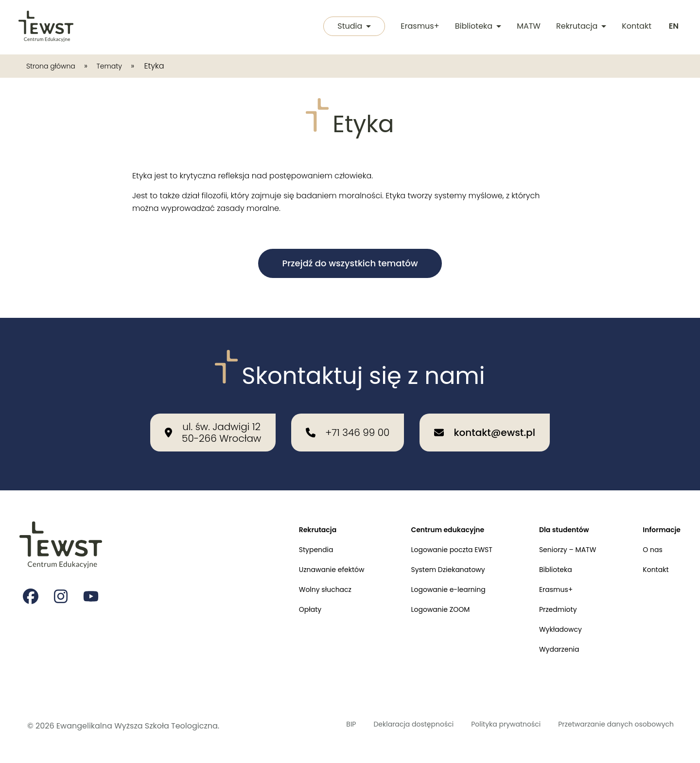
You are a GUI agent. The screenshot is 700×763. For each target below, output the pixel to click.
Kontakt (635, 27)
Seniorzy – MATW (558, 536)
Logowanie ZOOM (420, 603)
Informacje (659, 514)
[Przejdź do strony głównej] (47, 27)
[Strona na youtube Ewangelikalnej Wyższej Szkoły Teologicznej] (93, 582)
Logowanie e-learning (429, 581)
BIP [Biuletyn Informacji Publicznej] (306, 726)
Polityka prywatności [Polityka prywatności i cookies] (482, 726)
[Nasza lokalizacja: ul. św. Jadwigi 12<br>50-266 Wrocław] (213, 416)
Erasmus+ (418, 27)
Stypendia (284, 536)
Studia (350, 27)
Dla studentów (554, 514)
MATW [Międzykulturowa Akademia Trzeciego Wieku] (527, 27)
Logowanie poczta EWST (432, 536)
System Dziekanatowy (428, 559)
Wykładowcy (550, 626)
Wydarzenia (548, 648)
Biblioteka (476, 27)
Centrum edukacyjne (428, 514)
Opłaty (277, 603)
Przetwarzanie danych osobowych (607, 726)
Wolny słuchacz (295, 581)
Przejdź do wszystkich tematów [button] (350, 263)
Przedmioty (547, 603)
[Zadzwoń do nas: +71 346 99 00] (348, 416)
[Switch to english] (673, 27)
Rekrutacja (579, 27)
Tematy (121, 66)
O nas (648, 536)
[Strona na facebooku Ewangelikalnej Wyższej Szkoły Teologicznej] (31, 582)
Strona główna (55, 66)
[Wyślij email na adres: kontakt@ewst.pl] (484, 416)
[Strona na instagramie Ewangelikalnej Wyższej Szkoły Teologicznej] (62, 582)
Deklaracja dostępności (376, 726)
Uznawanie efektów (302, 559)
